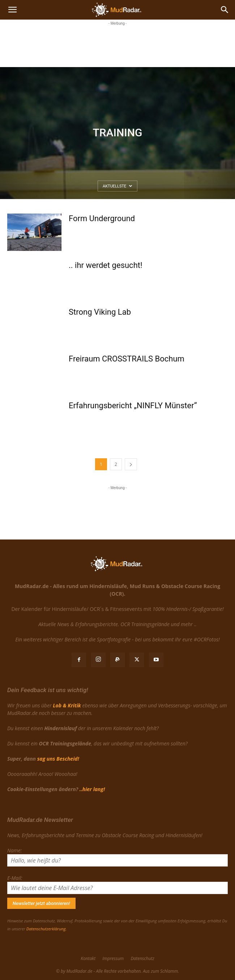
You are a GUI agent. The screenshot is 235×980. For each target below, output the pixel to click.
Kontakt (88, 958)
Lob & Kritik (67, 705)
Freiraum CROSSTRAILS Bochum (127, 359)
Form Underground (102, 218)
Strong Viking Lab (100, 312)
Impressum (113, 958)
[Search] (225, 10)
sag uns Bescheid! (58, 759)
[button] (12, 10)
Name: (14, 850)
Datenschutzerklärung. (46, 929)
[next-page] (131, 464)
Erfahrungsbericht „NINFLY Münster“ (133, 406)
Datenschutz (142, 958)
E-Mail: (15, 878)
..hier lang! (92, 789)
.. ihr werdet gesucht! (106, 265)
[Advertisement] (117, 45)
